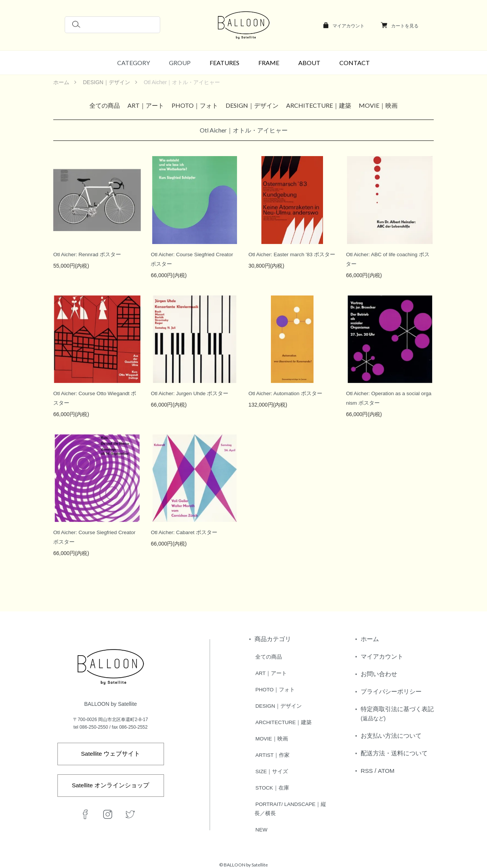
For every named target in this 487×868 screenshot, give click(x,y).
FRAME (269, 63)
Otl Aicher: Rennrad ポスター (88, 254)
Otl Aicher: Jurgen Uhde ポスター (190, 393)
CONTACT (355, 63)
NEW (261, 826)
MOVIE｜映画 (378, 105)
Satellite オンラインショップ (111, 784)
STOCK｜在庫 (272, 785)
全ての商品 (105, 105)
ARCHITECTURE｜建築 (319, 105)
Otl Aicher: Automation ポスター (286, 393)
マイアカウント (349, 26)
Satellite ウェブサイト (111, 751)
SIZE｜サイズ (271, 769)
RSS (367, 771)
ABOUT (309, 63)
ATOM (386, 771)
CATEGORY (134, 63)
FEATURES (224, 63)
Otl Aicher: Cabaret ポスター (185, 532)
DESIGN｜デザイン (107, 82)
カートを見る (405, 26)
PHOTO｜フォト (195, 105)
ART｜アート (146, 105)
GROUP (180, 63)
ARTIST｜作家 (272, 753)
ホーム (61, 82)
